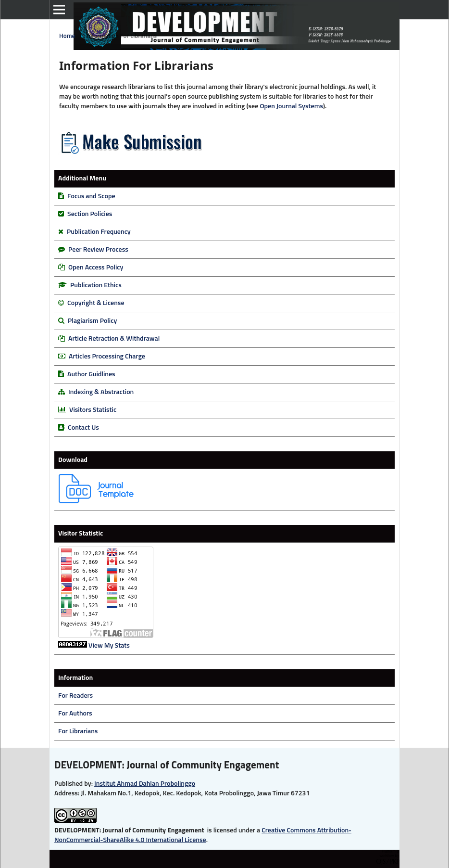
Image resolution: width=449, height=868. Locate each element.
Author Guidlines (91, 374)
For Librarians (78, 731)
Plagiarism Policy (92, 321)
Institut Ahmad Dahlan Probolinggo (145, 784)
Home (67, 36)
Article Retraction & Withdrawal (114, 339)
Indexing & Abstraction (101, 392)
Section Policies (90, 214)
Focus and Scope (91, 196)
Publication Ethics (96, 285)
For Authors (75, 714)
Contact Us (83, 428)
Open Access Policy (96, 268)
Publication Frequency (99, 232)
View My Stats (109, 646)
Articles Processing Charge (106, 357)
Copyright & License (96, 303)
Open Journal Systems (291, 106)
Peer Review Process (98, 250)
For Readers (75, 696)
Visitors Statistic (93, 410)
